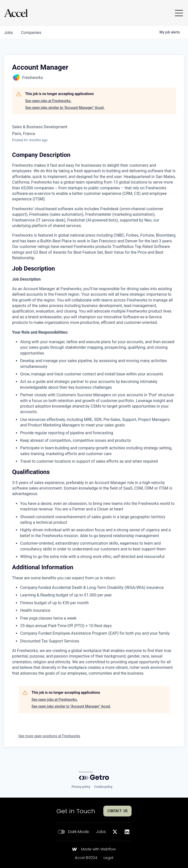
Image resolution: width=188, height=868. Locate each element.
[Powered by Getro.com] (94, 775)
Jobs (101, 832)
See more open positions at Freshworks (49, 736)
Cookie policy (103, 787)
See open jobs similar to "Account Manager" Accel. (65, 108)
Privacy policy (81, 787)
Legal (108, 858)
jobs (8, 33)
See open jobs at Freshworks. (48, 101)
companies (31, 33)
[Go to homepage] (16, 13)
